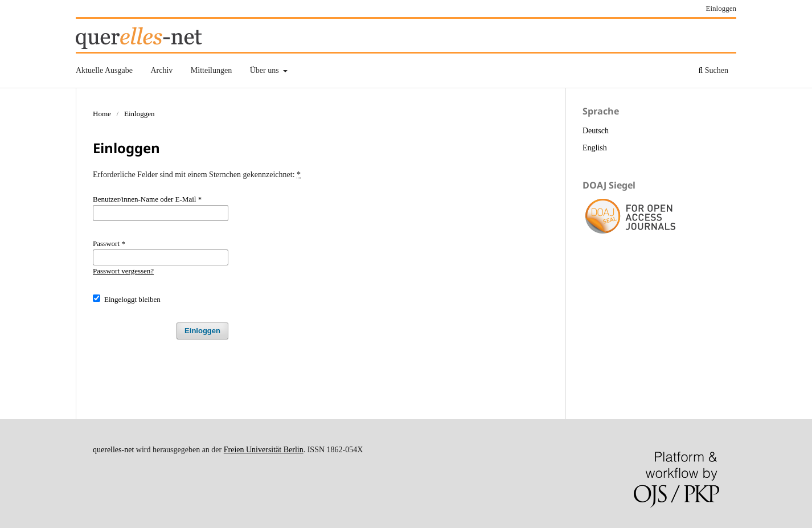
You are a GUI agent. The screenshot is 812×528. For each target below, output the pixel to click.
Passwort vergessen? (123, 271)
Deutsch (596, 131)
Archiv (161, 70)
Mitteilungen (211, 70)
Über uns (265, 70)
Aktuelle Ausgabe (104, 70)
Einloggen (721, 8)
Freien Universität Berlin (264, 450)
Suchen (713, 70)
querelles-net (113, 450)
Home (102, 114)
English (595, 148)
